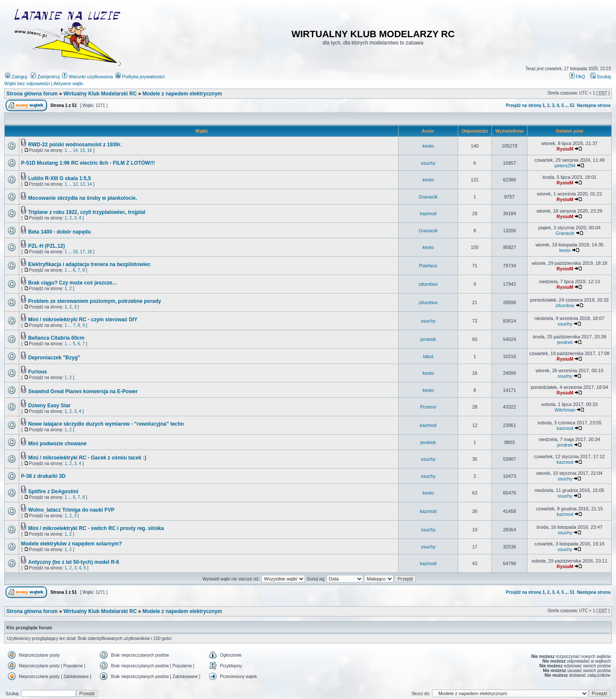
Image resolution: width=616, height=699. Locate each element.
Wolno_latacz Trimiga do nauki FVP (71, 510)
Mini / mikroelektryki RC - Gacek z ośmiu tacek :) (87, 458)
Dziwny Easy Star (49, 406)
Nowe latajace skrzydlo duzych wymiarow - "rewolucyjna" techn (106, 424)
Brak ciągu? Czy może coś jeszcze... (73, 283)
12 (75, 184)
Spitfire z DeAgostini (53, 492)
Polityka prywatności (140, 77)
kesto (428, 146)
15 (82, 150)
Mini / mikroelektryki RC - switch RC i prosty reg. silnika (96, 528)
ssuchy (428, 163)
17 (82, 252)
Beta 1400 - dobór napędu (60, 232)
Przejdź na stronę (523, 105)
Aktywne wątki (68, 83)
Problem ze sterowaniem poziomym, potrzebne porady (95, 301)
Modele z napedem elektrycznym (182, 94)
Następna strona (594, 105)
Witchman (565, 410)
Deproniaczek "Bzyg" (54, 358)
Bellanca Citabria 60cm (56, 338)
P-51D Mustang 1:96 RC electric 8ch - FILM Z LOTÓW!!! (88, 163)
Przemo (428, 407)
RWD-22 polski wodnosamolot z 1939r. (75, 145)
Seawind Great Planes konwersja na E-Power (83, 391)
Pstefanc (428, 266)
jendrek (428, 339)
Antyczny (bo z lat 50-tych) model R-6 (74, 562)
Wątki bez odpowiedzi (27, 83)
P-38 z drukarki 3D (43, 476)
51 (572, 105)
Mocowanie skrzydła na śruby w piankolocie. (83, 198)
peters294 (565, 166)
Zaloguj (16, 77)
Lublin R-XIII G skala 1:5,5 (60, 178)
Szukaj (601, 77)
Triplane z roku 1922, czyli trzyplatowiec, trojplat (87, 212)
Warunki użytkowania (87, 77)
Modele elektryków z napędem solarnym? (71, 544)
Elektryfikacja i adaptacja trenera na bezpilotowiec (89, 264)
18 (90, 252)
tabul (428, 356)
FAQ (577, 77)
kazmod (428, 213)
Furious (38, 372)
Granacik (428, 197)
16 (90, 150)
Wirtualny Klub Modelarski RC (100, 94)
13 (82, 184)
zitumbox (428, 284)
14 (75, 150)
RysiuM (565, 149)
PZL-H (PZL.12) (47, 246)
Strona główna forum (32, 94)
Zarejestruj (45, 77)
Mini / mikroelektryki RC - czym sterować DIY (83, 320)
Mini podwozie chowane (58, 444)
